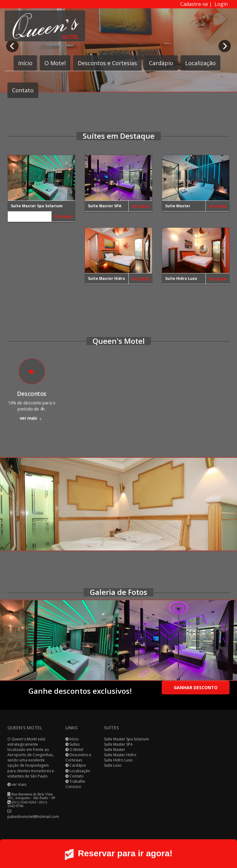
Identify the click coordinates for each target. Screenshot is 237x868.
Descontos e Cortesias (107, 63)
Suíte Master (115, 750)
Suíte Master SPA (118, 744)
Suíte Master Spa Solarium (127, 739)
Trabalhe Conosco (75, 784)
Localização (200, 63)
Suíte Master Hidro (120, 755)
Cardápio (161, 63)
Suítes (75, 744)
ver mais (32, 413)
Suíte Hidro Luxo (118, 760)
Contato (23, 90)
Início (25, 63)
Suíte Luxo (113, 765)
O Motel (55, 63)
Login (221, 4)
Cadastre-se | (197, 4)
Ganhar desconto (196, 687)
